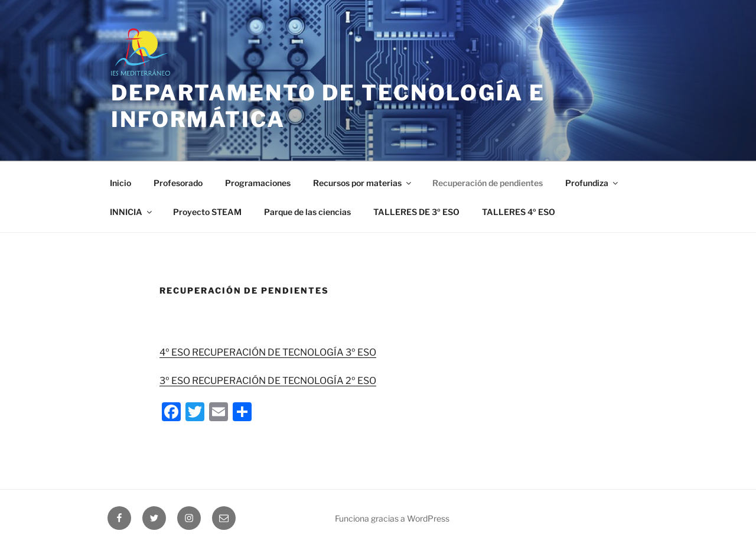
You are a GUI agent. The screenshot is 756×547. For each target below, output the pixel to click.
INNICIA (132, 212)
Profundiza (592, 183)
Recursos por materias (363, 183)
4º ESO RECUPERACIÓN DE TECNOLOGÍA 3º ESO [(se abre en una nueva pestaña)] (268, 352)
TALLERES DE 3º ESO (416, 212)
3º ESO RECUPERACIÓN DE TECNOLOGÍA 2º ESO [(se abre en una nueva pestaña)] (268, 381)
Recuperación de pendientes (488, 183)
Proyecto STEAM (207, 212)
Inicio (120, 183)
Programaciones (258, 183)
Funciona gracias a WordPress (392, 518)
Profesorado (178, 183)
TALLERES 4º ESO (519, 212)
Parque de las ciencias (307, 212)
